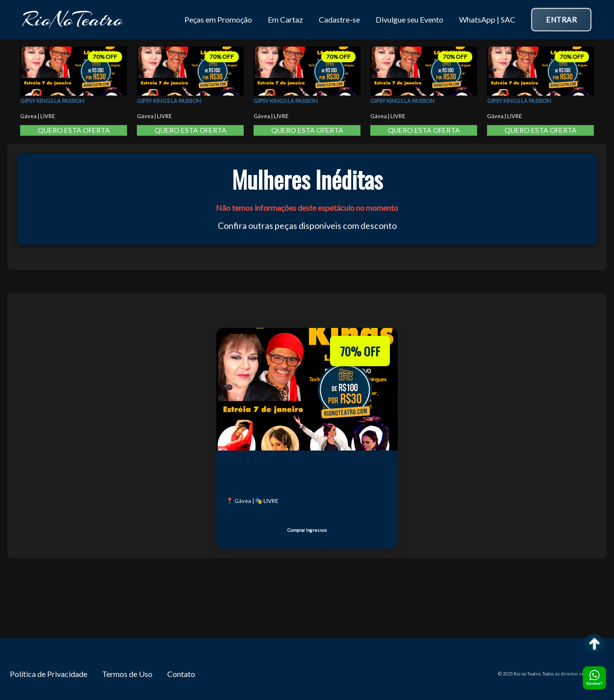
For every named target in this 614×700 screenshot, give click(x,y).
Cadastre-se (339, 19)
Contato (181, 674)
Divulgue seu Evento (409, 19)
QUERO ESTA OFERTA (74, 130)
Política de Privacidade (49, 674)
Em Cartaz (285, 19)
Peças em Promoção (218, 19)
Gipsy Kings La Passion (52, 101)
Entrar (561, 20)
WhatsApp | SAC (487, 19)
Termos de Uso (127, 674)
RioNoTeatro (73, 19)
